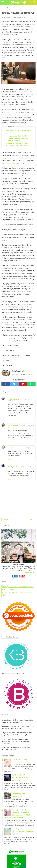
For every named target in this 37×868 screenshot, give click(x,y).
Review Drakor (15, 589)
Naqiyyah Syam (13, 466)
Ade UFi (10, 448)
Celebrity (12, 163)
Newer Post (6, 519)
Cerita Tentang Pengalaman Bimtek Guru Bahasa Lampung (23, 777)
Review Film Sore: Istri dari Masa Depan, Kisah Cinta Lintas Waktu (17, 145)
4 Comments (21, 17)
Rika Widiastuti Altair (15, 426)
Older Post (31, 519)
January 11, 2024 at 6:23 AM (22, 448)
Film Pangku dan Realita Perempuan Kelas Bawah (19, 132)
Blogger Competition (10, 593)
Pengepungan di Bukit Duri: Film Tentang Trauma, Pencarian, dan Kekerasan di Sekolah (17, 138)
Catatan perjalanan (26, 593)
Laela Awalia (12, 399)
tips (4, 596)
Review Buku (23, 586)
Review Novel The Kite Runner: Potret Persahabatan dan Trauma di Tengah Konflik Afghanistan (17, 741)
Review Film (13, 586)
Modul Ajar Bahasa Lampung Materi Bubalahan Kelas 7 (23, 831)
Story (4, 586)
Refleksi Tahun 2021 (20, 760)
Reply (9, 419)
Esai (31, 586)
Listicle (5, 589)
